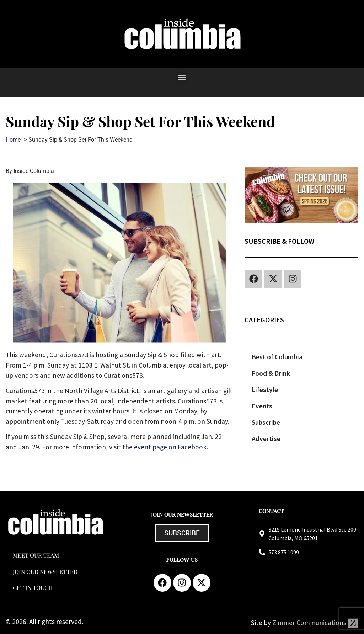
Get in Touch (33, 588)
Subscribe (266, 422)
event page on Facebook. (171, 447)
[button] (182, 77)
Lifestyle (265, 390)
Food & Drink (271, 373)
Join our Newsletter (45, 572)
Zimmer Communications (315, 623)
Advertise (266, 439)
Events (262, 406)
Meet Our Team (36, 555)
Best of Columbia (277, 357)
